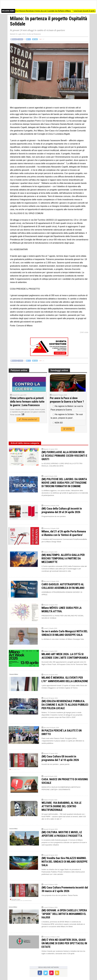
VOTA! (68, 429)
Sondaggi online (59, 370)
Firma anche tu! (28, 419)
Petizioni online (19, 370)
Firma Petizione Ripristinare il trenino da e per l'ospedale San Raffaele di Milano (49, 11)
